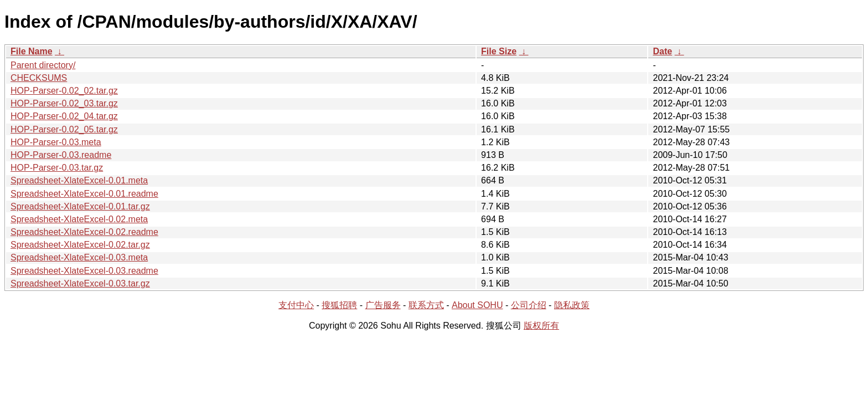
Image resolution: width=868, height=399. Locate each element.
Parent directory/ (43, 65)
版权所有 (541, 326)
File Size (499, 51)
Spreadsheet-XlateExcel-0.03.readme (84, 271)
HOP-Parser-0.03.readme (61, 155)
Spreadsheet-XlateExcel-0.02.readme (84, 232)
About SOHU (477, 305)
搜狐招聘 (339, 305)
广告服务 (383, 305)
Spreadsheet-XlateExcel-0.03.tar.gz (80, 283)
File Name (32, 51)
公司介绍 (529, 305)
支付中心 (296, 305)
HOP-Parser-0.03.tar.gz (57, 168)
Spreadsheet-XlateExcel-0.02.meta (79, 219)
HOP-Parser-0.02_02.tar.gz (64, 91)
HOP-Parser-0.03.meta (56, 142)
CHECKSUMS (39, 78)
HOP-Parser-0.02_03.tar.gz (64, 103)
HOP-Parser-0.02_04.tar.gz (64, 116)
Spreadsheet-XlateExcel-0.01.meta (79, 180)
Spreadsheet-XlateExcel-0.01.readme (84, 194)
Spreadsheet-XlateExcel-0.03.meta (79, 257)
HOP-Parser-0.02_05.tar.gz (64, 129)
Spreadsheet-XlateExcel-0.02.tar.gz (80, 245)
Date (662, 51)
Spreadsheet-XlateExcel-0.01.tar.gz (80, 206)
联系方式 (426, 305)
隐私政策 (572, 305)
